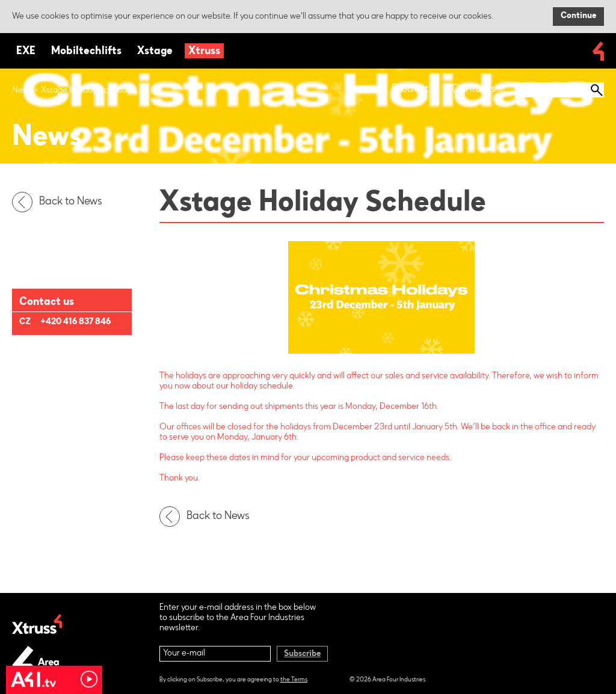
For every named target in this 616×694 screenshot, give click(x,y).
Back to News (60, 202)
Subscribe (302, 654)
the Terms (294, 680)
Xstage (155, 52)
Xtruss (204, 52)
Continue (578, 16)
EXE (26, 52)
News (22, 91)
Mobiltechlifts (86, 52)
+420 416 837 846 (75, 322)
